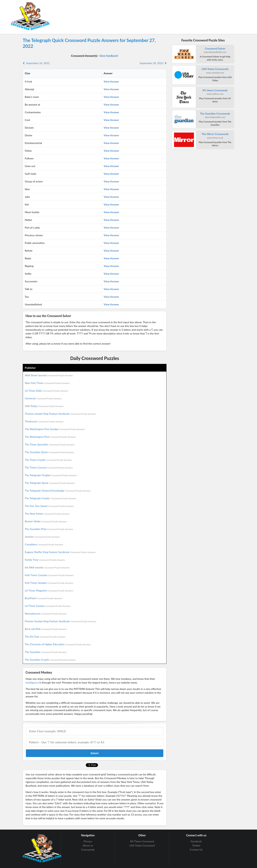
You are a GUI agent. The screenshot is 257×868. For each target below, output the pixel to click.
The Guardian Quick (49, 452)
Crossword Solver (215, 48)
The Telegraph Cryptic (51, 498)
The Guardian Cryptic (50, 660)
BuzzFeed (44, 598)
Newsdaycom (46, 614)
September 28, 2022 (153, 63)
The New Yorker (47, 514)
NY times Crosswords (215, 90)
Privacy (88, 841)
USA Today (44, 406)
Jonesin (42, 537)
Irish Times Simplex (49, 583)
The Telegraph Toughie (51, 475)
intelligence (32, 682)
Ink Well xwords (47, 567)
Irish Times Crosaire (49, 575)
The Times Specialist (50, 444)
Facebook (196, 841)
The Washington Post (50, 437)
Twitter (196, 845)
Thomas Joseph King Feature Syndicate (60, 414)
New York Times (47, 383)
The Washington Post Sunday (55, 429)
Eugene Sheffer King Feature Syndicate (60, 552)
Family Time (45, 560)
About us (88, 845)
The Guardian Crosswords (215, 114)
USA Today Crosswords (215, 69)
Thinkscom (44, 421)
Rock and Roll (46, 629)
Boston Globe (46, 521)
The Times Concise (49, 467)
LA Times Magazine (49, 590)
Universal (43, 398)
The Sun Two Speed (49, 506)
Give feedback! (109, 56)
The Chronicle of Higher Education (58, 644)
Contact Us (196, 850)
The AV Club (45, 637)
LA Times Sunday (48, 606)
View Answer (111, 81)
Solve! (95, 753)
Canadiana (44, 544)
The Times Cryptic (48, 460)
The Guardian (46, 652)
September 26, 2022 (36, 63)
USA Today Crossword (142, 845)
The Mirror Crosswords (215, 134)
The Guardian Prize (49, 529)
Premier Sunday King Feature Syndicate (61, 621)
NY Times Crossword (142, 841)
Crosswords (88, 850)
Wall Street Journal (49, 375)
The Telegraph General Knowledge (58, 491)
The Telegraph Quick (50, 483)
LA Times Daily (46, 391)
